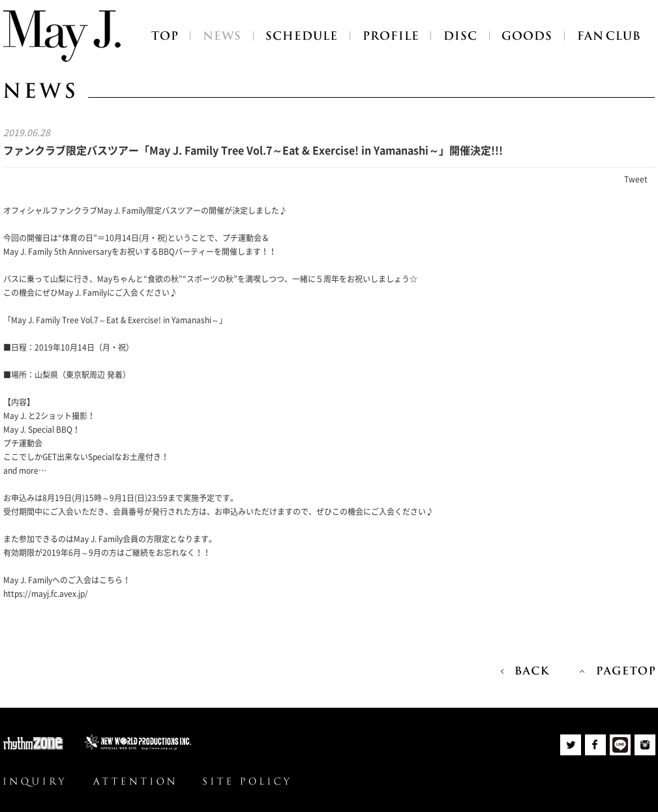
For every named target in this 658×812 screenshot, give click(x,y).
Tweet (636, 179)
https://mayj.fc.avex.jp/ (46, 594)
